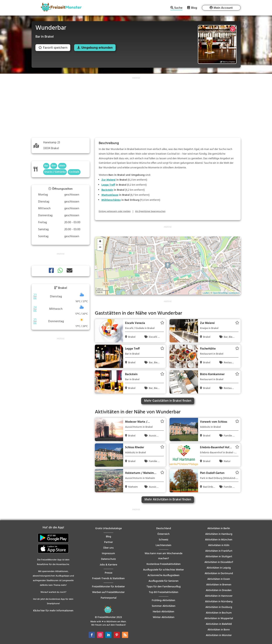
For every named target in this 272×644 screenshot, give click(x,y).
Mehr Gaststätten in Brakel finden (168, 401)
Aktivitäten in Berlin (219, 528)
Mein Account (223, 8)
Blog (194, 8)
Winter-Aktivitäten (164, 617)
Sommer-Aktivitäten (164, 606)
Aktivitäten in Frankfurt (219, 551)
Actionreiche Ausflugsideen (163, 575)
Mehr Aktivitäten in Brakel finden (168, 500)
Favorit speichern (53, 48)
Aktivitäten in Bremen (219, 585)
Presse (109, 573)
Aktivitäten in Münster (219, 635)
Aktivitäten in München (219, 540)
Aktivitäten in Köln (219, 545)
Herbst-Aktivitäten (163, 612)
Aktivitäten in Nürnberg (219, 602)
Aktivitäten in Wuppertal (219, 618)
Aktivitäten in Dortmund (219, 573)
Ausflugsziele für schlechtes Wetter (163, 570)
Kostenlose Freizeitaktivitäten (164, 564)
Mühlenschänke (111, 200)
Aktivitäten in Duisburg (219, 607)
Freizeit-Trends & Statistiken (108, 579)
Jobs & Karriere (108, 565)
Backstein (107, 190)
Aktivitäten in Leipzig (219, 568)
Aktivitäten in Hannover (219, 596)
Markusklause (110, 195)
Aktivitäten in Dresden (219, 590)
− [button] (100, 248)
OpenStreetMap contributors (226, 293)
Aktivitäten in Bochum (219, 613)
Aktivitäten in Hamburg (219, 534)
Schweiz (163, 540)
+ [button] (100, 242)
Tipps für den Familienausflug (164, 587)
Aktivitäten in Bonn (219, 630)
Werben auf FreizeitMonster (108, 592)
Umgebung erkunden (97, 48)
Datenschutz (108, 559)
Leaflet (206, 293)
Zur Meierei (109, 180)
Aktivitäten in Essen (219, 579)
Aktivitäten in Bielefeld (219, 624)
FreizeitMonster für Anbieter (108, 587)
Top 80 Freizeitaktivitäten (164, 592)
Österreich (163, 534)
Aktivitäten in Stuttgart (219, 557)
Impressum (108, 554)
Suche (178, 8)
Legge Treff (108, 185)
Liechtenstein (163, 545)
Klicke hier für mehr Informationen (53, 611)
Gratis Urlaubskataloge (109, 528)
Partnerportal (109, 598)
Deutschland (164, 528)
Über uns (108, 548)
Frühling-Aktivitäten (163, 600)
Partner (109, 542)
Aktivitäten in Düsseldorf (219, 562)
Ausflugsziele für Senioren (163, 581)
